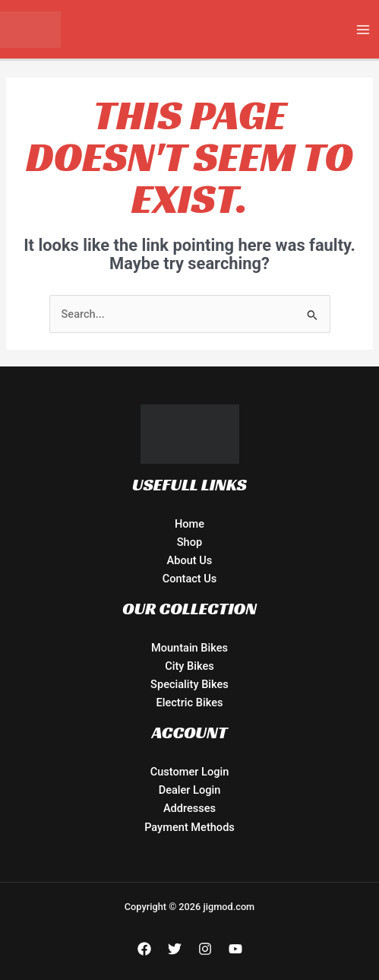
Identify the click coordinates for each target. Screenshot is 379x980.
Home (189, 524)
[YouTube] (235, 949)
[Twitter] (175, 949)
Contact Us (190, 579)
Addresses (189, 808)
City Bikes (189, 666)
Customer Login (190, 772)
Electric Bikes (189, 702)
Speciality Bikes (189, 684)
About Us (190, 560)
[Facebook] (144, 949)
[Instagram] (205, 949)
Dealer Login (190, 790)
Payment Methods (189, 827)
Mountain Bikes (189, 648)
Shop (189, 542)
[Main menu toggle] (363, 30)
